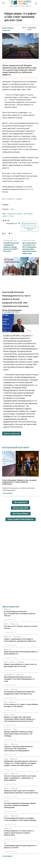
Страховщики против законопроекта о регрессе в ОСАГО (20, 846)
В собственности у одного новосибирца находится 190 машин (21, 705)
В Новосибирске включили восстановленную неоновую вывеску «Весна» (20, 613)
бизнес (28, 189)
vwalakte (19, 199)
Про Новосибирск (20, 514)
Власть (6, 624)
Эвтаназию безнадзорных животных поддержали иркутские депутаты (19, 693)
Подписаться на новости (30, 229)
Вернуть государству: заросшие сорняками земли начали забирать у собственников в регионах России (19, 719)
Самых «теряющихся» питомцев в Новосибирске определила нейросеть (20, 640)
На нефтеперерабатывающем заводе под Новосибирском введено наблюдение (20, 805)
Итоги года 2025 (21, 508)
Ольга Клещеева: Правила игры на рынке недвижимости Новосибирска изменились (19, 482)
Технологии (17, 637)
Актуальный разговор (16, 448)
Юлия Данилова (15, 310)
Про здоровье (21, 502)
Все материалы (8, 493)
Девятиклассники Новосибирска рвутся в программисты (21, 653)
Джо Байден (28, 214)
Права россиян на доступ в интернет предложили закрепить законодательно (21, 792)
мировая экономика (15, 214)
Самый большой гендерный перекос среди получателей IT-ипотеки (11, 247)
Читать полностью (12, 434)
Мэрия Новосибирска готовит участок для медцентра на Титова (20, 665)
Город (6, 759)
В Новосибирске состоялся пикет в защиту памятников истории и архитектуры (19, 833)
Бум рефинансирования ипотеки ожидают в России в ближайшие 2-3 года (19, 679)
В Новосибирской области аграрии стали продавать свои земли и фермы (20, 819)
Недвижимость (9, 675)
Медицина (21, 662)
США (12, 209)
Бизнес (6, 662)
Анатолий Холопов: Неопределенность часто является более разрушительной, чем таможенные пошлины (16, 299)
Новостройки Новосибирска (21, 519)
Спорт (15, 729)
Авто (6, 702)
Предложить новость (29, 224)
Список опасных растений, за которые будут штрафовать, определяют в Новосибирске (20, 778)
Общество (7, 609)
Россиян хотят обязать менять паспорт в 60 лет (21, 627)
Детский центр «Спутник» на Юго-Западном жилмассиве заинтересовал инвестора (29, 248)
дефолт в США (8, 216)
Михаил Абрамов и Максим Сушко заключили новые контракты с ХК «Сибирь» (18, 734)
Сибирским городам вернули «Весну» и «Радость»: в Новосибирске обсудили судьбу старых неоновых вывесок (20, 763)
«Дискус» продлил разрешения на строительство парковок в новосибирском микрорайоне (18, 748)
